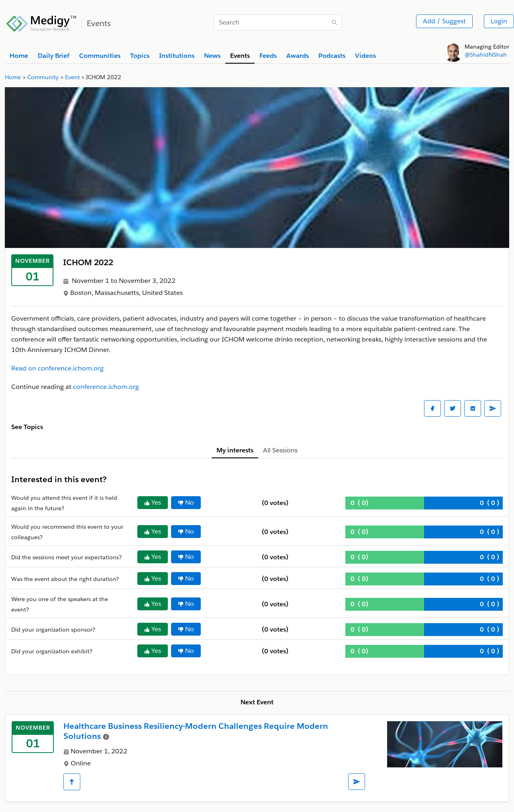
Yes (153, 502)
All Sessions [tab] (280, 450)
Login (499, 21)
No (186, 502)
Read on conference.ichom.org (57, 368)
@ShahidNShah (486, 55)
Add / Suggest (444, 21)
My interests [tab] (235, 450)
